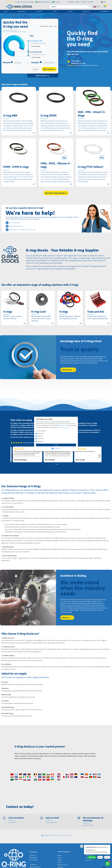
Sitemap (60, 855)
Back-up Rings (22, 11)
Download (60, 867)
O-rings (6, 11)
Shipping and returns (63, 865)
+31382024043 (33, 865)
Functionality (41, 439)
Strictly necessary (42, 431)
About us (60, 858)
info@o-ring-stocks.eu (51, 822)
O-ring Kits (70, 11)
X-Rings (55, 11)
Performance (41, 433)
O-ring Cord (39, 11)
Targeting (40, 436)
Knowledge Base (105, 11)
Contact (59, 860)
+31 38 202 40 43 (13, 822)
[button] (97, 7)
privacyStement (62, 426)
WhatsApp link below (88, 825)
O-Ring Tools (86, 11)
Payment (60, 862)
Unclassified (40, 441)
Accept (56, 445)
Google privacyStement (64, 428)
